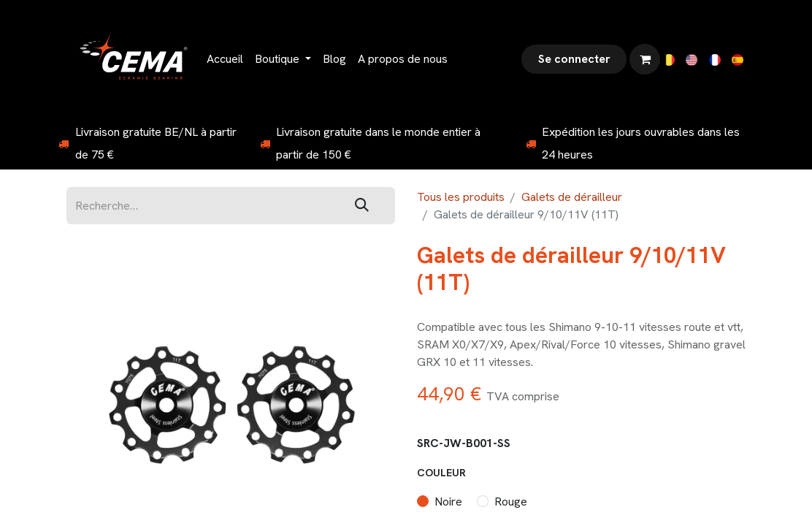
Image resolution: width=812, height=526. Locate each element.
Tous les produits (461, 197)
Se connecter (574, 59)
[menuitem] (225, 59)
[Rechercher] (362, 206)
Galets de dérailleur (572, 197)
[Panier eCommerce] (645, 59)
